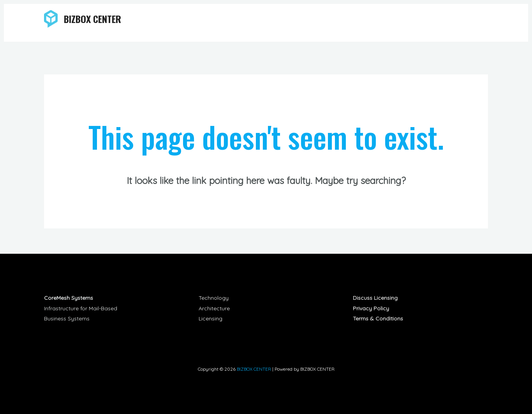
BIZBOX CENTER (92, 19)
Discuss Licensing (375, 298)
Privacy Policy (371, 308)
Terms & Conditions (378, 318)
